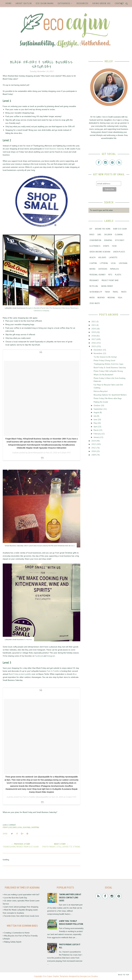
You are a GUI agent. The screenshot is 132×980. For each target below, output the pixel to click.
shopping (35, 827)
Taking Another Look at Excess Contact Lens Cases (70, 897)
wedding (111, 298)
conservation (95, 240)
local (20, 827)
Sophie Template (61, 976)
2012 (94, 448)
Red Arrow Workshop (70, 308)
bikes (92, 235)
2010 (94, 451)
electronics (95, 246)
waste (124, 292)
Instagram (51, 656)
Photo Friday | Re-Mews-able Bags (108, 398)
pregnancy (94, 280)
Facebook (39, 656)
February (98, 434)
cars (99, 235)
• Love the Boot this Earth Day (15, 898)
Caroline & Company (42, 311)
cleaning (119, 235)
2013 (94, 444)
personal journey (98, 275)
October (97, 405)
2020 (94, 329)
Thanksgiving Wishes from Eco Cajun (108, 364)
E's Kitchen (28, 639)
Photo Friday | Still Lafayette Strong (108, 371)
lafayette (113, 257)
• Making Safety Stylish (12, 942)
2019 (94, 332)
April (96, 427)
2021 (94, 325)
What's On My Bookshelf (103, 375)
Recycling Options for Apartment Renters (110, 395)
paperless (115, 269)
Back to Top (124, 975)
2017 (94, 339)
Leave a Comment (9, 825)
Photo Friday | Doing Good (104, 360)
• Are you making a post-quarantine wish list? (21, 894)
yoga (120, 298)
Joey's (73, 546)
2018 (94, 336)
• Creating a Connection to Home (16, 933)
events (6, 827)
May (96, 423)
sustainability (96, 292)
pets (110, 275)
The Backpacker (55, 308)
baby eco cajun (120, 229)
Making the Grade (101, 402)
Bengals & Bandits (33, 308)
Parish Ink (45, 308)
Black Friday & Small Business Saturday (110, 367)
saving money (107, 286)
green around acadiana (100, 252)
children (108, 235)
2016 (94, 343)
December (98, 350)
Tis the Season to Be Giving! (105, 357)
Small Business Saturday (54, 149)
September (99, 409)
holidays (13, 827)
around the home (103, 229)
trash (107, 292)
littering (104, 263)
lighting (93, 263)
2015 (94, 346)
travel (116, 292)
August (97, 412)
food (114, 246)
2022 (94, 322)
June (96, 419)
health (93, 257)
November (98, 353)
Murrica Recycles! (101, 391)
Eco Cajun (48, 976)
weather (101, 298)
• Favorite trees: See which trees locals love (21, 916)
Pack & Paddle (53, 671)
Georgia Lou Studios (89, 976)
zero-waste (95, 303)
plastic (118, 275)
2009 (94, 455)
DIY (91, 229)
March (96, 430)
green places (119, 252)
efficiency (120, 240)
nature (93, 269)
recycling (94, 286)
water (92, 298)
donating (108, 240)
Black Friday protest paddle (20, 674)
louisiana (123, 263)
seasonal (27, 827)
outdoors (103, 269)
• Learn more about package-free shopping (20, 907)
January (97, 437)
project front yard (110, 280)
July (95, 416)
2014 (94, 441)
